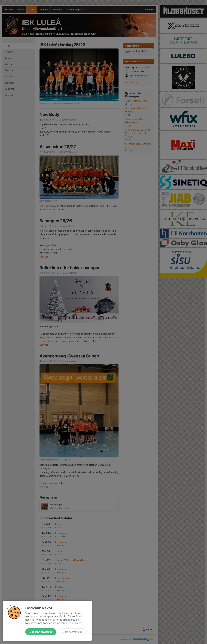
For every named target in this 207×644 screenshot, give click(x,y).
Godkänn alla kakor (41, 632)
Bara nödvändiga (73, 632)
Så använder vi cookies (67, 623)
